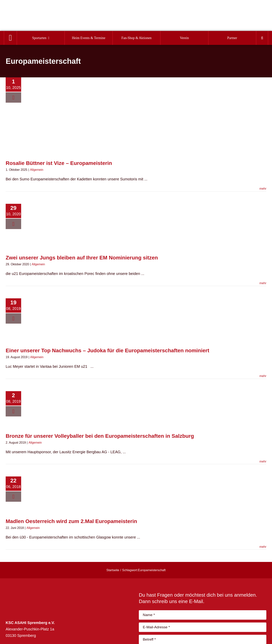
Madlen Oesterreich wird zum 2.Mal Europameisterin (71, 521)
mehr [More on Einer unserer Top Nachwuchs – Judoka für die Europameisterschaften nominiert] (263, 376)
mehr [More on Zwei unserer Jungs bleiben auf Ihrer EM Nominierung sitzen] (263, 283)
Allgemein (37, 170)
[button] (262, 38)
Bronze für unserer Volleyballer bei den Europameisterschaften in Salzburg (100, 436)
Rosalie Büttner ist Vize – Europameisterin (59, 163)
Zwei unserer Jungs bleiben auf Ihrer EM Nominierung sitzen (82, 258)
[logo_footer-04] (32, 594)
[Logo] (25, 12)
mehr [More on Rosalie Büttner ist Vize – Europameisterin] (263, 189)
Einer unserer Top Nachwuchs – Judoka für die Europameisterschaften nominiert (107, 350)
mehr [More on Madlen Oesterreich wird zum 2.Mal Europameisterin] (263, 547)
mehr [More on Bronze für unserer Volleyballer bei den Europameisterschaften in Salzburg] (263, 461)
